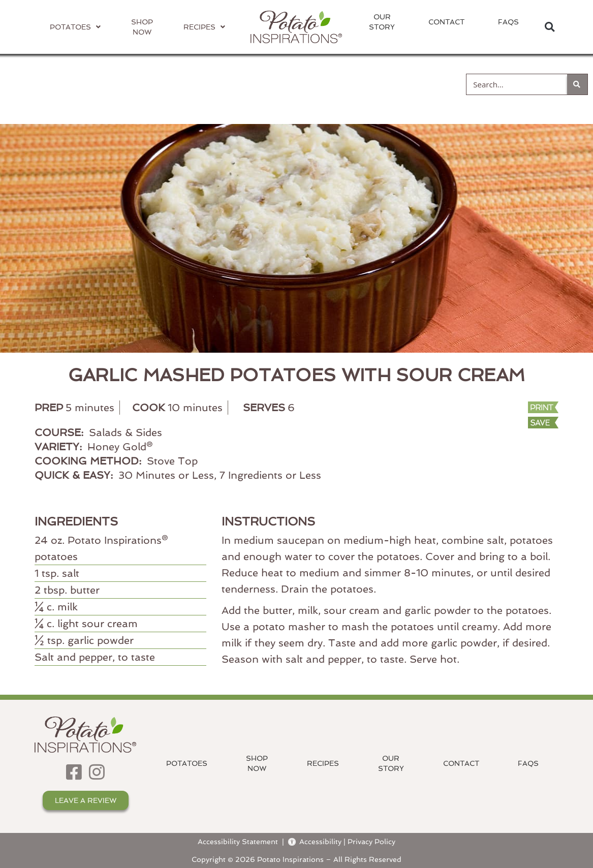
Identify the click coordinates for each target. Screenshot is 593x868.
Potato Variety (56, 84)
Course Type (297, 84)
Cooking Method (179, 84)
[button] (550, 27)
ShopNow (257, 763)
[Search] (577, 84)
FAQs (508, 22)
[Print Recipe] (510, 408)
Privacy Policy (371, 841)
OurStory (382, 22)
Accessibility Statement (238, 841)
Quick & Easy (405, 84)
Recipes (323, 763)
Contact (446, 22)
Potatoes (187, 763)
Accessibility (315, 841)
